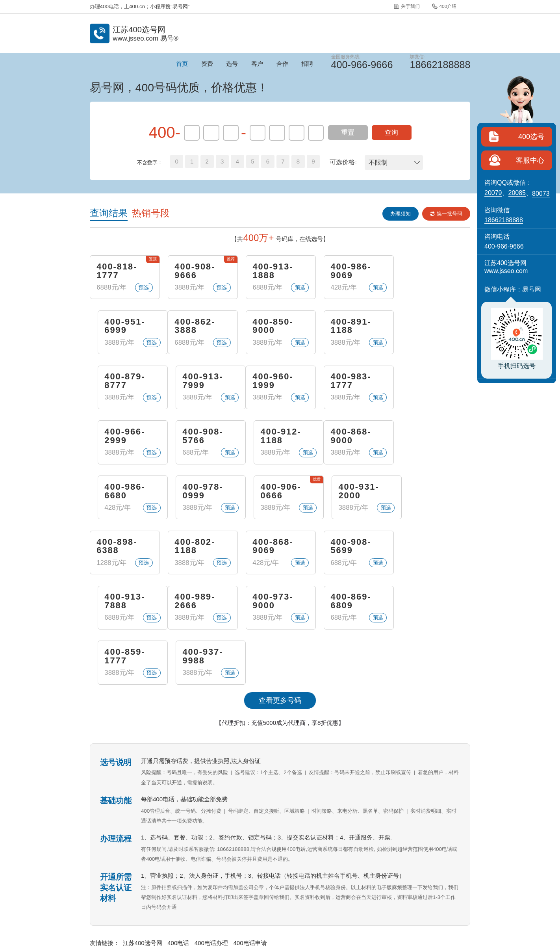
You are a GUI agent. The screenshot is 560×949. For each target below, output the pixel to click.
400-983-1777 (195, 381)
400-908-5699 (350, 492)
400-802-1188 (195, 492)
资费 (207, 64)
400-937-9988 (428, 547)
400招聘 (377, 885)
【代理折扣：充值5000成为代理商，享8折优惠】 (280, 614)
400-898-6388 (117, 492)
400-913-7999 (428, 326)
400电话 (178, 834)
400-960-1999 (117, 381)
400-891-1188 (272, 326)
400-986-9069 (350, 271)
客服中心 (530, 160)
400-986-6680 (195, 436)
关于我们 (407, 6)
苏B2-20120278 (320, 905)
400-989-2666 (117, 547)
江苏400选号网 (143, 834)
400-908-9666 (195, 271)
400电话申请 (250, 834)
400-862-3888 (117, 326)
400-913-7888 (428, 492)
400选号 (531, 137)
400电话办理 (211, 834)
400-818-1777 (117, 271)
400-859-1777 (350, 547)
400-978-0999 (272, 436)
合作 (282, 64)
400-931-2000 (428, 436)
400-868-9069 (272, 492)
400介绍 (444, 6)
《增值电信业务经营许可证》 (266, 905)
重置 (348, 133)
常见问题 (268, 885)
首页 (182, 64)
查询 (391, 133)
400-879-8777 (350, 326)
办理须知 (401, 214)
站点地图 (413, 885)
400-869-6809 (272, 547)
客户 (257, 64)
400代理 (340, 885)
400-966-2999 (272, 381)
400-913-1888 (272, 271)
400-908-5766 (350, 381)
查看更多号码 (280, 591)
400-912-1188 (428, 381)
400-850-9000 (195, 326)
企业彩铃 (304, 885)
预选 (144, 287)
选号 (232, 64)
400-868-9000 (117, 436)
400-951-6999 (428, 271)
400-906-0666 (350, 436)
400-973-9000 (195, 547)
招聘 (307, 64)
